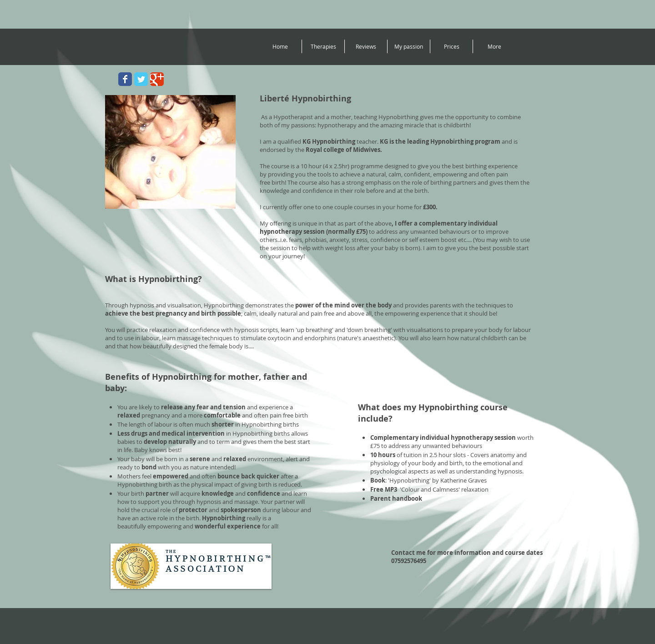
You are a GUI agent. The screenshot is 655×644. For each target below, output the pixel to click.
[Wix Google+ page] (157, 79)
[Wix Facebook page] (125, 79)
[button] (323, 46)
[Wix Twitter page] (141, 79)
